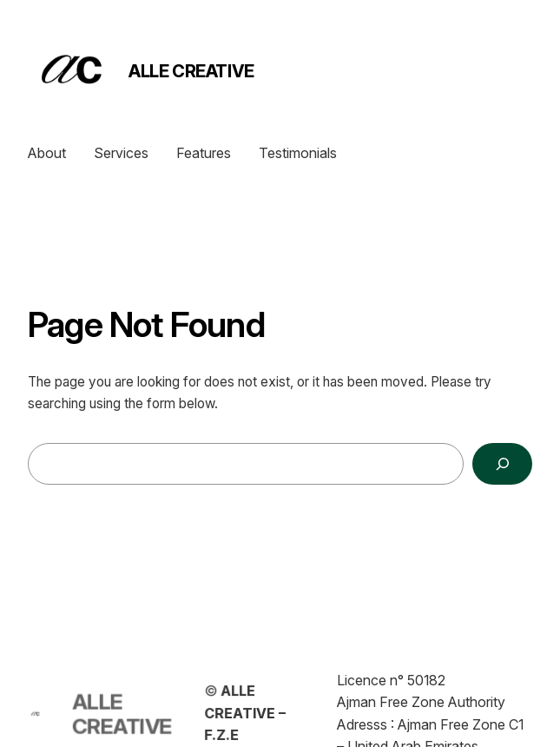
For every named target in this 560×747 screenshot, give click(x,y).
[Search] (502, 464)
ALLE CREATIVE (191, 71)
